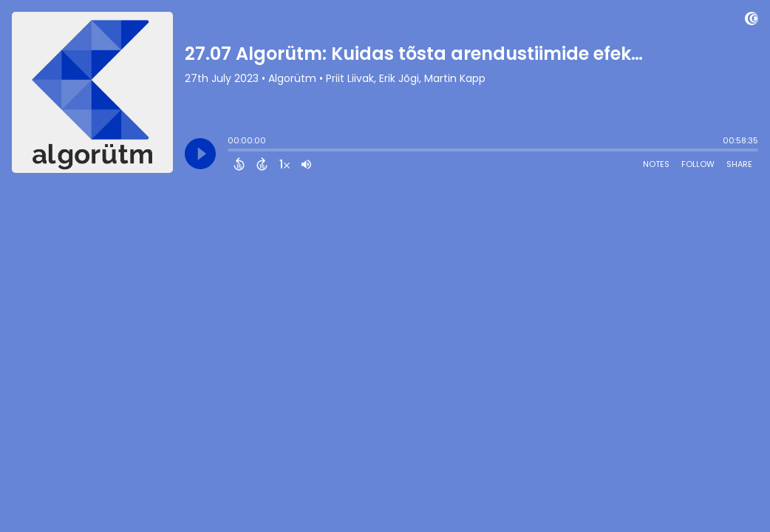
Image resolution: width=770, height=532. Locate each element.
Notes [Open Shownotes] (656, 164)
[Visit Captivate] (752, 21)
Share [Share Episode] (739, 164)
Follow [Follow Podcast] (698, 164)
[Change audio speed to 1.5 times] (285, 164)
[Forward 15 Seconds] (262, 164)
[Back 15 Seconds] (239, 164)
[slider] (231, 151)
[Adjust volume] (306, 164)
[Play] (200, 154)
